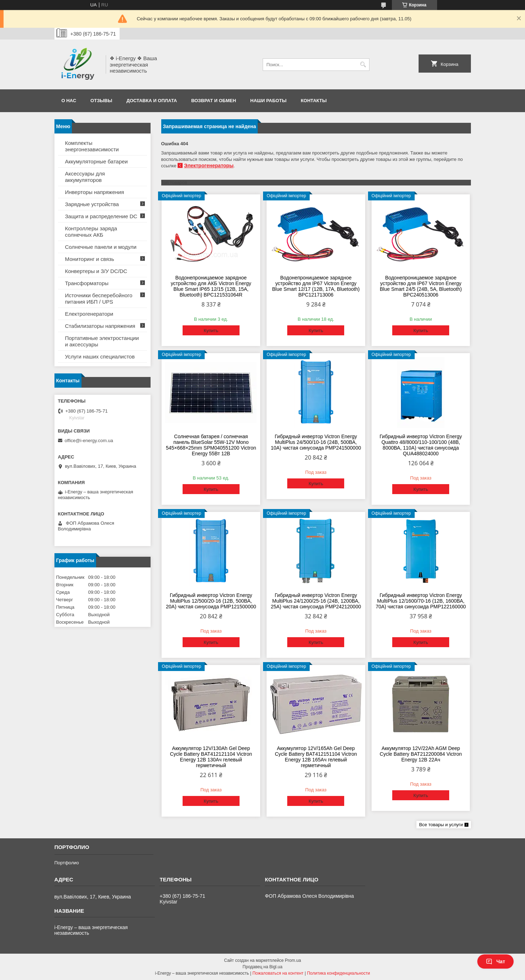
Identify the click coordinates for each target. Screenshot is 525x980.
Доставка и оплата (152, 101)
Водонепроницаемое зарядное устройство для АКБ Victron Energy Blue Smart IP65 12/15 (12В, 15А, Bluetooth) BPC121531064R (211, 286)
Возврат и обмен (214, 101)
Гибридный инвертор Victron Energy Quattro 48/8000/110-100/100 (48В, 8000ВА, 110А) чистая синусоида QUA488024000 (421, 445)
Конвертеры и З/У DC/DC (96, 271)
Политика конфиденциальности (338, 973)
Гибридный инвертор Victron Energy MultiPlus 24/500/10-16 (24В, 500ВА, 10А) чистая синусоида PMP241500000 (316, 442)
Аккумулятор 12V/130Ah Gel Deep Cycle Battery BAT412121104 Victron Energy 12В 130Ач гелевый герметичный (211, 757)
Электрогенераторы (209, 166)
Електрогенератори (89, 314)
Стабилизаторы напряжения (100, 326)
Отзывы (101, 101)
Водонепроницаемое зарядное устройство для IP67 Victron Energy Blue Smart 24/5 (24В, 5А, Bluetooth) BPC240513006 (421, 286)
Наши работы (268, 101)
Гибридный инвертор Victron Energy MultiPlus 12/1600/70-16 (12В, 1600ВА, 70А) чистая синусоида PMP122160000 (421, 601)
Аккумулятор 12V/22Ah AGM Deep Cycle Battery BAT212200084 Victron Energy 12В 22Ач (421, 754)
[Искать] (363, 65)
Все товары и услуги (441, 825)
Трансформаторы (87, 283)
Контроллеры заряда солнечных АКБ (91, 232)
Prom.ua (293, 960)
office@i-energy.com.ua (89, 441)
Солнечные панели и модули (101, 247)
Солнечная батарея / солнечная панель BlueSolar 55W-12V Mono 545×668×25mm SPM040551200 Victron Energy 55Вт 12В (211, 445)
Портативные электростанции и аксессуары (102, 341)
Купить (211, 331)
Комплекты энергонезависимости (92, 146)
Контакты (314, 101)
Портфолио (67, 863)
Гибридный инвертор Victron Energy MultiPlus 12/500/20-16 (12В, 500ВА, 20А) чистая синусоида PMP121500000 (211, 601)
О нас (69, 101)
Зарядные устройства (92, 204)
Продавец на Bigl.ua (263, 967)
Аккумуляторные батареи (96, 161)
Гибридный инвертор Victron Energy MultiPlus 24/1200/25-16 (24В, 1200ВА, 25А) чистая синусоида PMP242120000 (316, 601)
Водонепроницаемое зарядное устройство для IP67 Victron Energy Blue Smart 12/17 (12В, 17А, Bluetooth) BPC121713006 (316, 286)
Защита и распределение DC (101, 216)
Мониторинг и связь (90, 259)
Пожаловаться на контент (278, 973)
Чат (495, 961)
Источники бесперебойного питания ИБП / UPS (99, 298)
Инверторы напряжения (95, 192)
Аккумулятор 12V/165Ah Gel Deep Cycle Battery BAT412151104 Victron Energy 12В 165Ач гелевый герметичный (316, 757)
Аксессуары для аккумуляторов (85, 177)
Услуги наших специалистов (100, 357)
